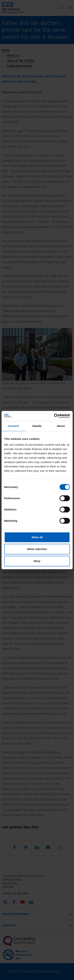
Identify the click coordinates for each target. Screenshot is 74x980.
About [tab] (61, 426)
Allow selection (37, 549)
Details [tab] (37, 426)
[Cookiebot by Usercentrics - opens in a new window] (54, 416)
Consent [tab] (13, 426)
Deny (37, 561)
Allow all (37, 537)
